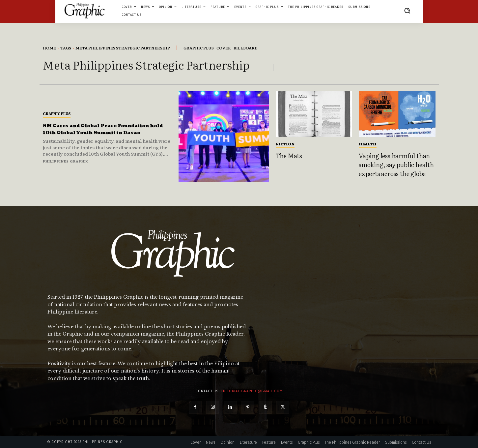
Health (368, 144)
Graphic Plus (57, 110)
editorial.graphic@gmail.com (252, 391)
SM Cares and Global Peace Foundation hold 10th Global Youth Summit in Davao (96, 129)
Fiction (285, 144)
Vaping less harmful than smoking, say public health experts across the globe (396, 164)
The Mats (289, 156)
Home (49, 48)
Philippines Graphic (66, 165)
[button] (407, 11)
